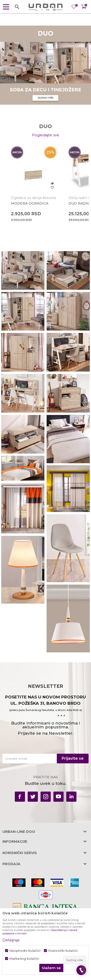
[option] (34, 185)
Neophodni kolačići (25, 951)
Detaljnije (11, 940)
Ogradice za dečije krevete (33, 198)
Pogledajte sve (46, 135)
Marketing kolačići (24, 959)
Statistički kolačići (63, 951)
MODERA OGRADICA (30, 203)
